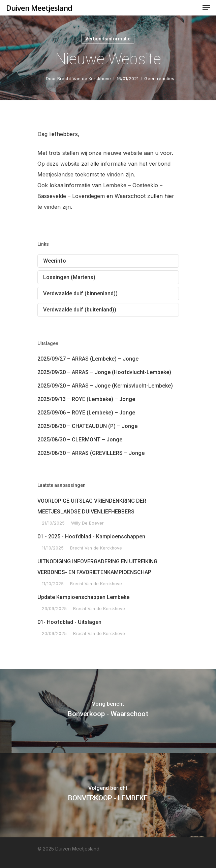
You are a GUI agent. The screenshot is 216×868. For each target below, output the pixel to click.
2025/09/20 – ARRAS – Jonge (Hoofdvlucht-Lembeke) (104, 372)
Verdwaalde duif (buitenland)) (80, 310)
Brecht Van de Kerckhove (84, 78)
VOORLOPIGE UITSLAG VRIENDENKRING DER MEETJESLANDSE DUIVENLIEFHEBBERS (92, 506)
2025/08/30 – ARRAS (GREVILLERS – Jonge (91, 453)
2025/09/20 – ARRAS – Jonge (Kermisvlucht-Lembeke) (105, 386)
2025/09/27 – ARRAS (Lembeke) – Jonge (88, 359)
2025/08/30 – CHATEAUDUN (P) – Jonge (87, 426)
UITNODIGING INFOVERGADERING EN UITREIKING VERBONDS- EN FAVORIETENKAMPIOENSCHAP (97, 567)
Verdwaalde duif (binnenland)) (80, 293)
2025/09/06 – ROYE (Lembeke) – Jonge (86, 413)
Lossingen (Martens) (69, 277)
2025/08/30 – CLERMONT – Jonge (80, 440)
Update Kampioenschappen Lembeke (83, 597)
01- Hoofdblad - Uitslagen (69, 622)
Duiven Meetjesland (39, 8)
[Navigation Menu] (206, 8)
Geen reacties (159, 78)
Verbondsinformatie (108, 39)
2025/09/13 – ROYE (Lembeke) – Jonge (86, 399)
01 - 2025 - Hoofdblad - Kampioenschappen (91, 537)
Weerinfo (55, 261)
